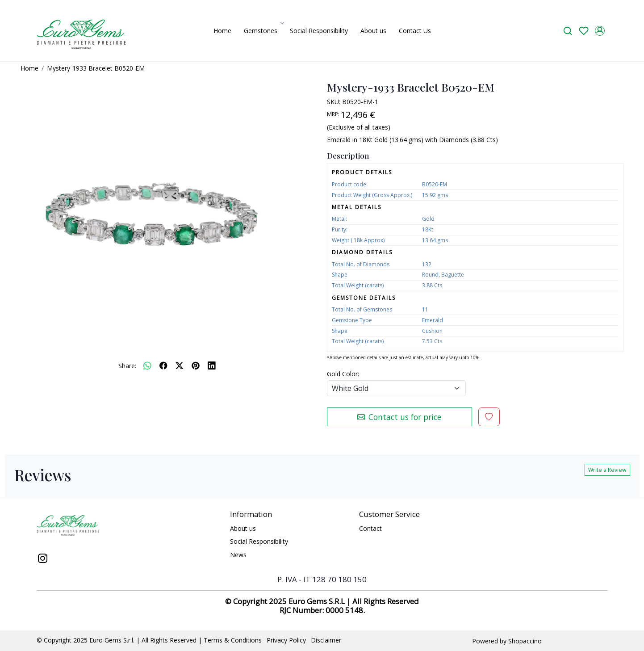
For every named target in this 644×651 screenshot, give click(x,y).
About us (373, 31)
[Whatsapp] (147, 365)
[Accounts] (600, 31)
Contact (370, 528)
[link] (568, 31)
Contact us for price (399, 417)
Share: (127, 366)
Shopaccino (525, 641)
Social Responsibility (319, 31)
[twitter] (180, 365)
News (238, 555)
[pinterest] (196, 365)
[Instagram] (43, 559)
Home (222, 31)
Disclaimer (326, 640)
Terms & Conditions (233, 640)
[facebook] (163, 365)
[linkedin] (212, 365)
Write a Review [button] (607, 470)
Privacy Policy (286, 640)
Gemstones (263, 31)
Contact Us (415, 31)
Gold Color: (343, 374)
